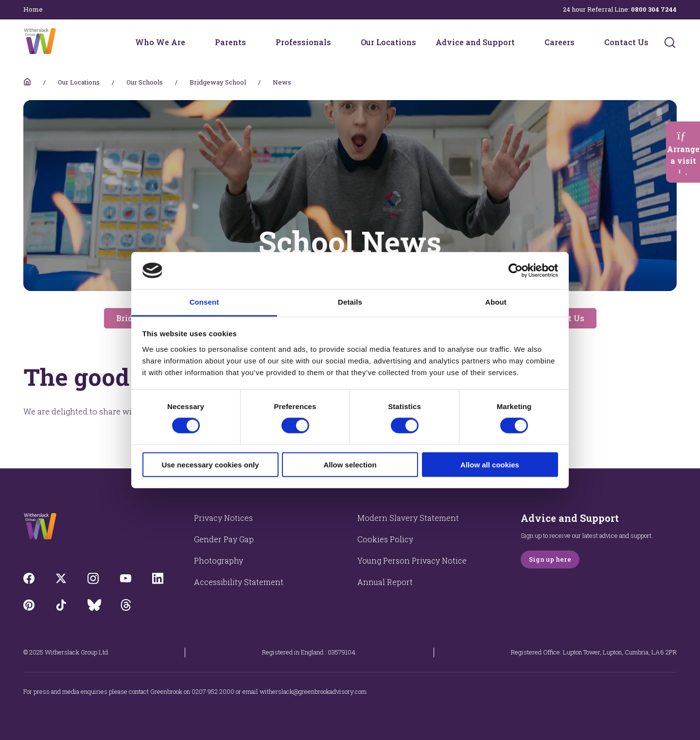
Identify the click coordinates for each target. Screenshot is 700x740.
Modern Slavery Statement (408, 518)
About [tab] (496, 302)
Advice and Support (475, 42)
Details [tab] (350, 302)
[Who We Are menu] (192, 42)
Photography (219, 560)
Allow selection (350, 464)
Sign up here (550, 559)
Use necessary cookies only (210, 464)
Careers (560, 42)
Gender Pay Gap (224, 539)
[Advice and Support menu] (521, 42)
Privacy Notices (223, 518)
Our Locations (388, 42)
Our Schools (145, 82)
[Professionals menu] (337, 42)
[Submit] (670, 42)
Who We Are (160, 42)
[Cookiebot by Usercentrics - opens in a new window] (516, 271)
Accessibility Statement (239, 582)
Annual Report (385, 582)
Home (33, 9)
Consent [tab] (204, 302)
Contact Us (626, 42)
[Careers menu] (581, 42)
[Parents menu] (252, 42)
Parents (230, 42)
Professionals (303, 42)
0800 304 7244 (654, 9)
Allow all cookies (490, 464)
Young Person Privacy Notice (412, 560)
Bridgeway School (218, 82)
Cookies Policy (385, 539)
